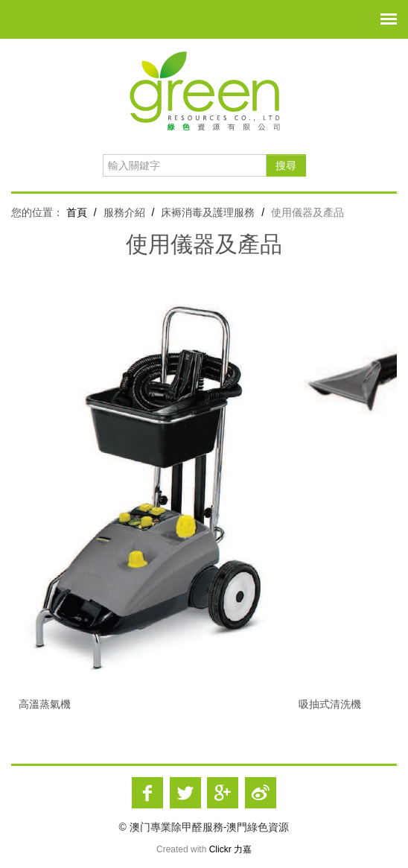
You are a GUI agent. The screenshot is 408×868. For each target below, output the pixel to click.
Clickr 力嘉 (230, 849)
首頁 (77, 212)
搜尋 (286, 165)
